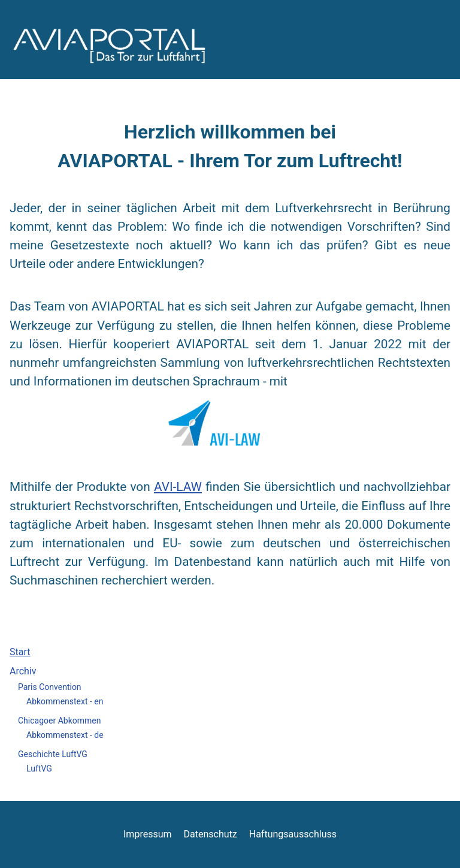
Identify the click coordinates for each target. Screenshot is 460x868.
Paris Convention (50, 687)
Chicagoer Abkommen (59, 721)
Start (20, 652)
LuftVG (39, 768)
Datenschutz (211, 834)
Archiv (23, 671)
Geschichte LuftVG (53, 754)
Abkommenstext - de (65, 735)
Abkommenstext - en (65, 701)
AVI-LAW (178, 487)
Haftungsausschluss (293, 834)
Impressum (148, 834)
